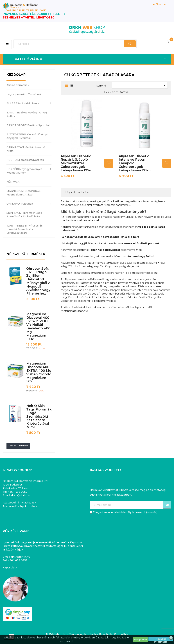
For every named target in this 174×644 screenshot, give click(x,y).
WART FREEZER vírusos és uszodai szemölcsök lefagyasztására (25, 229)
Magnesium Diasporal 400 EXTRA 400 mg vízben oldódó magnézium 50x (39, 372)
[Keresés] (75, 44)
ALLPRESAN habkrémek (23, 103)
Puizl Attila (121, 634)
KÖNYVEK (13, 182)
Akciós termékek (18, 85)
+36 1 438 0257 (18, 492)
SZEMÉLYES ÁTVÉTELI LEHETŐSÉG (29, 17)
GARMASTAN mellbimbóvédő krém (26, 149)
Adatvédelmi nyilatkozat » (19, 503)
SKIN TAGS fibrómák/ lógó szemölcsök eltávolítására (24, 215)
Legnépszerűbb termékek (24, 94)
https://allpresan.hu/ (76, 311)
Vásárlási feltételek (22, 10)
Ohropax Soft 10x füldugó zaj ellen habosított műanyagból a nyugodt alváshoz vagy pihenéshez (38, 281)
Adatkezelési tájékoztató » (20, 506)
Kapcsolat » (10, 568)
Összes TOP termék (18, 446)
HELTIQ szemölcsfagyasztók (25, 160)
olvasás (152, 512)
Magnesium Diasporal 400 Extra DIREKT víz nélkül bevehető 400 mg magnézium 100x (38, 327)
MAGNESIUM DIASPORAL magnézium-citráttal (23, 193)
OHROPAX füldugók (20, 204)
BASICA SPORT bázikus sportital (28, 125)
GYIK (43, 10)
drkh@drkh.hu (21, 495)
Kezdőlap (16, 75)
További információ (161, 639)
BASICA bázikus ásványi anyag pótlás (27, 114)
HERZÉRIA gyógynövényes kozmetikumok (24, 171)
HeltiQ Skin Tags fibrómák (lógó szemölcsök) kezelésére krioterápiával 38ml (39, 416)
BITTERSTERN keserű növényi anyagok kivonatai (27, 136)
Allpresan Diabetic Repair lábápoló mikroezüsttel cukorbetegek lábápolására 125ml (77, 163)
